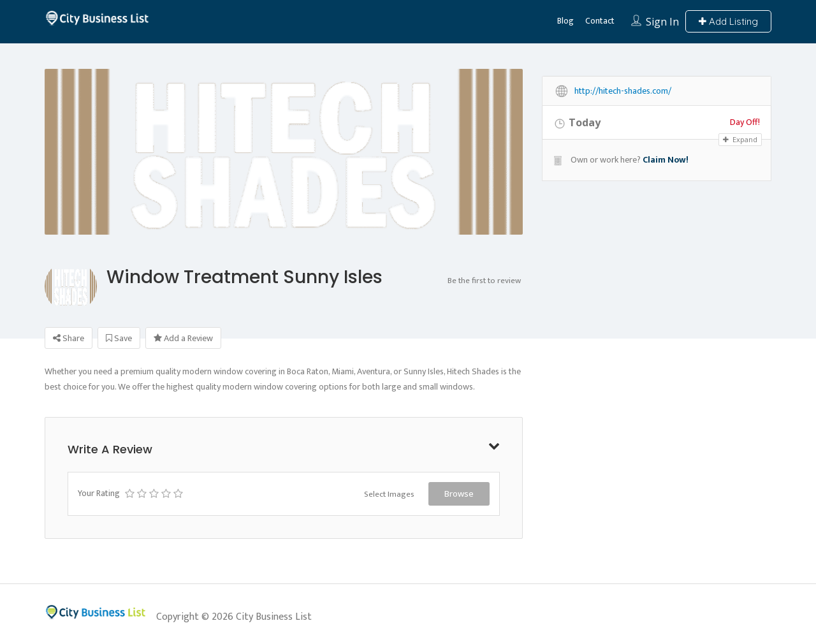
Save (119, 338)
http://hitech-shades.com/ (623, 91)
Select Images (389, 494)
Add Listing (728, 21)
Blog (565, 21)
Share (69, 338)
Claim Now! (666, 160)
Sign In (662, 22)
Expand (740, 139)
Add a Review (183, 338)
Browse (459, 494)
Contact (600, 21)
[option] (284, 212)
